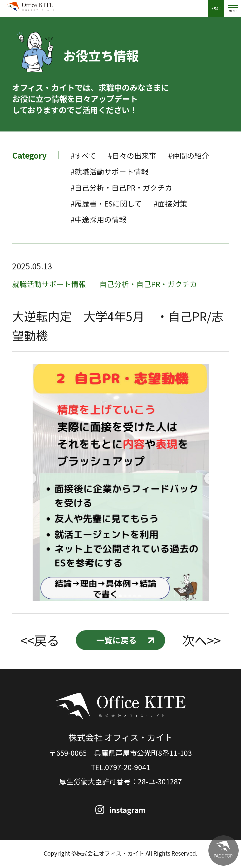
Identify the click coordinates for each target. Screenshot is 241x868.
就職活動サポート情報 (51, 283)
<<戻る (39, 641)
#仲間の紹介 (195, 155)
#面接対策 (177, 203)
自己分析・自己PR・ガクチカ (156, 283)
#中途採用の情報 (100, 219)
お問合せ (216, 8)
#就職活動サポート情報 (112, 171)
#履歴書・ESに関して (109, 203)
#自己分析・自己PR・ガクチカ (125, 187)
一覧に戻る (116, 641)
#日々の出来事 (135, 155)
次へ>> (202, 641)
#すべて (84, 155)
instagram (128, 811)
